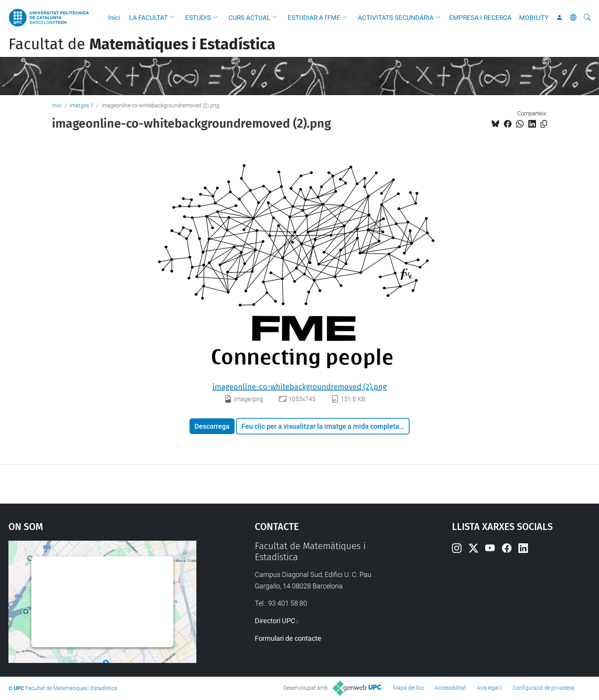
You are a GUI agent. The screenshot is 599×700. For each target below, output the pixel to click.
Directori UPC (275, 621)
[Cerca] (587, 18)
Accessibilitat (450, 688)
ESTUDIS (198, 18)
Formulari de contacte (288, 638)
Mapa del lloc (409, 688)
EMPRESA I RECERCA (480, 18)
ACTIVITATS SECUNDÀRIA (396, 18)
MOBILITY (534, 18)
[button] (174, 18)
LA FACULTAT (148, 18)
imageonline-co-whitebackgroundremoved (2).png (299, 387)
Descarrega (212, 426)
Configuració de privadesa (544, 688)
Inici (114, 18)
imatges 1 (82, 105)
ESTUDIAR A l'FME (314, 18)
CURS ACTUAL (249, 18)
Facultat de (142, 44)
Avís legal (488, 688)
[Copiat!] (544, 124)
